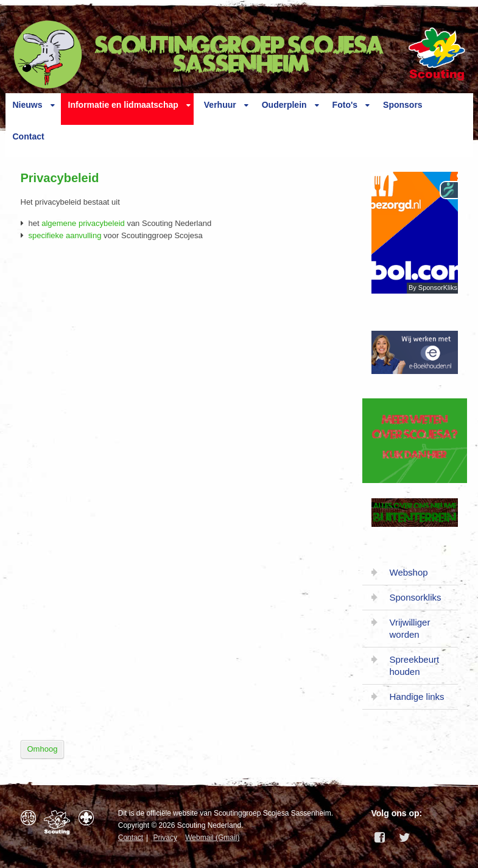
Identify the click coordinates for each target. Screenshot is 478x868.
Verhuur (220, 105)
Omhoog (43, 749)
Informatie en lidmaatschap (123, 105)
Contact (29, 136)
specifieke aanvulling (65, 235)
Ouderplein (284, 105)
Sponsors (403, 105)
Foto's (345, 105)
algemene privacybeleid (83, 223)
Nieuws (28, 105)
